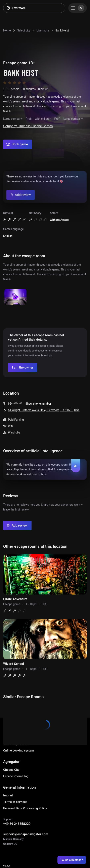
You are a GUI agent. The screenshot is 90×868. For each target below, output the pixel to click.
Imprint (8, 795)
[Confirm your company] (23, 368)
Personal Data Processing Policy (25, 808)
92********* (15, 404)
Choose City (11, 770)
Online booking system (19, 751)
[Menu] (78, 8)
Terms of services (15, 802)
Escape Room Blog (16, 776)
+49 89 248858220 (17, 824)
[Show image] (15, 297)
